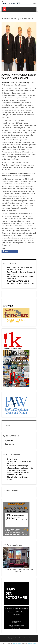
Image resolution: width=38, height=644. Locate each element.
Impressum (9, 441)
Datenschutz (9, 444)
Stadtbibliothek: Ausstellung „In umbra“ (18, 478)
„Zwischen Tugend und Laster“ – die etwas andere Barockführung (20, 469)
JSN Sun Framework (32, 643)
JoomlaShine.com (17, 643)
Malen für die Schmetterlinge (18, 466)
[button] (10, 252)
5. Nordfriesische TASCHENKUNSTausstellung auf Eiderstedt (19, 461)
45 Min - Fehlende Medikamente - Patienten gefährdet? (19, 474)
